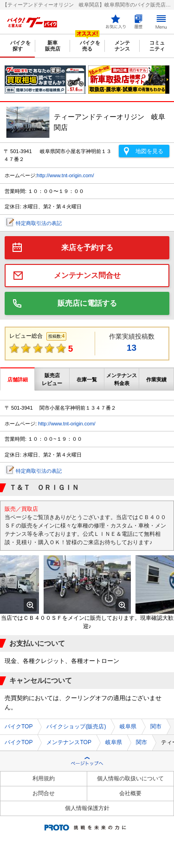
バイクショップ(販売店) (76, 727)
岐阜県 (128, 727)
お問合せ (44, 793)
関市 (156, 727)
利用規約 (44, 778)
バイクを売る (90, 46)
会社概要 (130, 793)
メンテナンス (122, 46)
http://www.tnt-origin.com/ (65, 175)
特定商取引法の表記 (39, 223)
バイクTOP (19, 727)
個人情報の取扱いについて (130, 778)
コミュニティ (157, 46)
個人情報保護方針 (87, 808)
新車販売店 (53, 46)
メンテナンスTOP (69, 742)
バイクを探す (20, 46)
